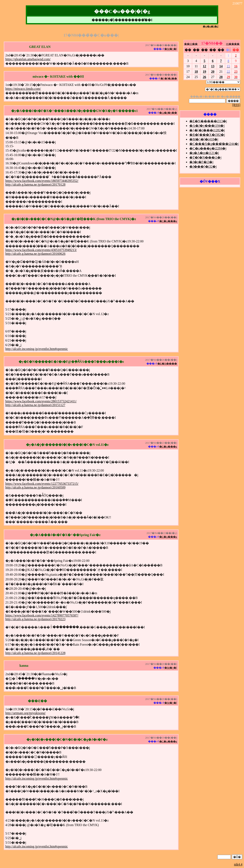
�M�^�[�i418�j (204, 139)
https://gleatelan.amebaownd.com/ (28, 59)
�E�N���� (167, 363)
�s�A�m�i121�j (204, 153)
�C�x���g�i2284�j (208, 148)
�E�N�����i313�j (208, 121)
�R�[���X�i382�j (207, 135)
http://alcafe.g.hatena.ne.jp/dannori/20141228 (35, 653)
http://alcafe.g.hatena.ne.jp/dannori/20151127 (35, 405)
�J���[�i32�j (203, 167)
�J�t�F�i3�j (201, 162)
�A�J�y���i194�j (207, 126)
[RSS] (236, 105)
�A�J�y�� (168, 113)
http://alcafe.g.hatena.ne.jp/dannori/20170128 (35, 184)
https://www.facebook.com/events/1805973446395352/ (42, 181)
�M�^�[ (171, 49)
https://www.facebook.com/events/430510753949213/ (41, 250)
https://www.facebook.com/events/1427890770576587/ (42, 615)
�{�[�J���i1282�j (207, 130)
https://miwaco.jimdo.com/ (23, 89)
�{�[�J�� (169, 78)
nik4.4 (238, 864)
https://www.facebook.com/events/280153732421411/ (41, 401)
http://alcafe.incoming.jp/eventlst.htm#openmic (37, 349)
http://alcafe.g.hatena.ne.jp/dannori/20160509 (35, 487)
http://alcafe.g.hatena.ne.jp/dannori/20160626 (35, 254)
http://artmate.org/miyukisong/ (26, 713)
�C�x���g (168, 221)
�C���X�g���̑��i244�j (214, 144)
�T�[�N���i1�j (205, 157)
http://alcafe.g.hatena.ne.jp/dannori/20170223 (35, 619)
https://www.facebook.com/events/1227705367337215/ (42, 484)
